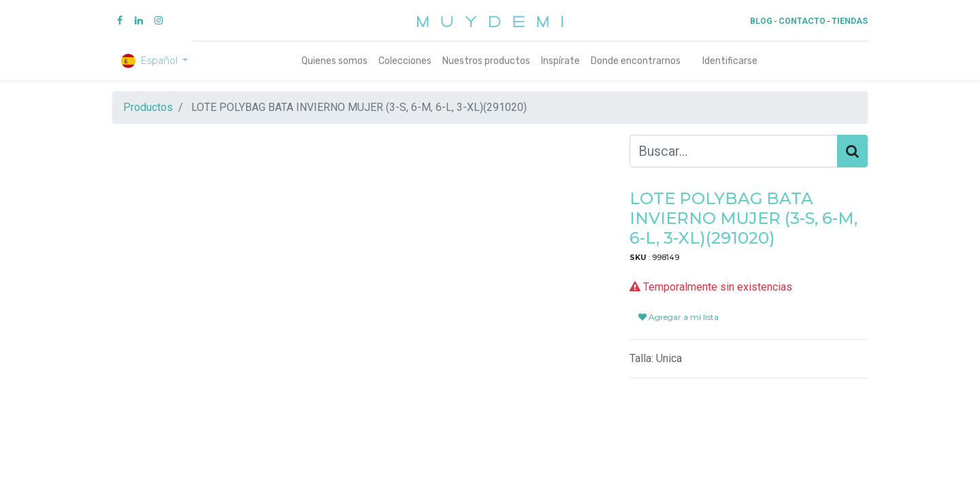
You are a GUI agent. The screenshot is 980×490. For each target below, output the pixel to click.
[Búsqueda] (852, 151)
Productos (148, 107)
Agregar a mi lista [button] (679, 300)
